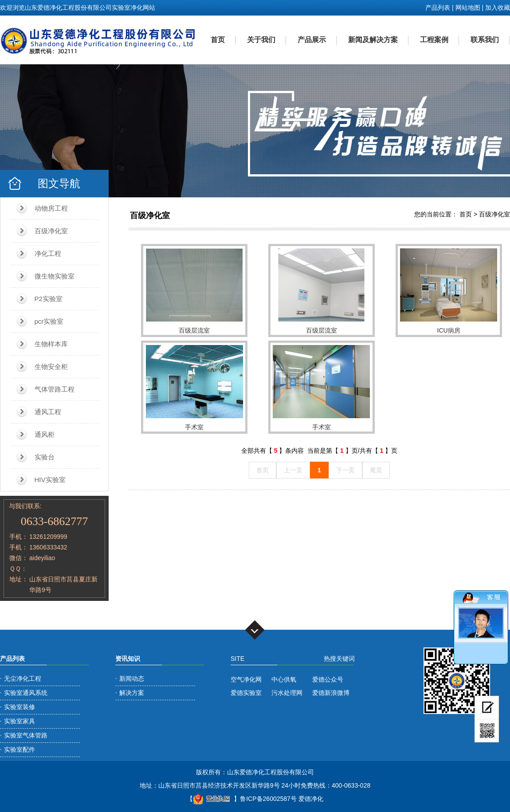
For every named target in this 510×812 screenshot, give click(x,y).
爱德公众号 (328, 679)
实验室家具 (20, 721)
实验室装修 (20, 707)
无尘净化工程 (23, 679)
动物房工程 (51, 208)
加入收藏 (498, 8)
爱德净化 (311, 799)
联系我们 (485, 40)
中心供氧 (284, 679)
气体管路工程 (55, 389)
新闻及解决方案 (373, 40)
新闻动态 (132, 679)
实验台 (45, 457)
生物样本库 (51, 344)
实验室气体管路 (26, 735)
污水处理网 (287, 693)
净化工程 (48, 253)
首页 (218, 40)
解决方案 (132, 693)
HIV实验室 (50, 480)
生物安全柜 (51, 367)
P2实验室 (49, 299)
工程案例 (434, 40)
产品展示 (312, 40)
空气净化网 (246, 679)
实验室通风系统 (26, 693)
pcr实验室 (49, 321)
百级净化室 (51, 231)
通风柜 (45, 434)
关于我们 (261, 40)
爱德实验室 (246, 693)
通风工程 (48, 412)
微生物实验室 (55, 276)
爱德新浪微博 (331, 693)
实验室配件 (20, 749)
